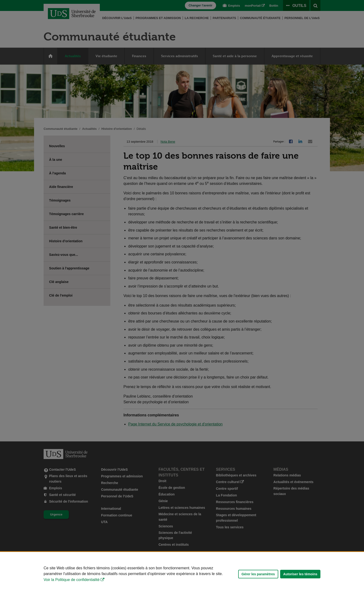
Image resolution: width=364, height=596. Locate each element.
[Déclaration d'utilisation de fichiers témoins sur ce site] (182, 574)
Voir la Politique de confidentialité (72, 580)
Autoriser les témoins (300, 574)
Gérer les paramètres (258, 574)
